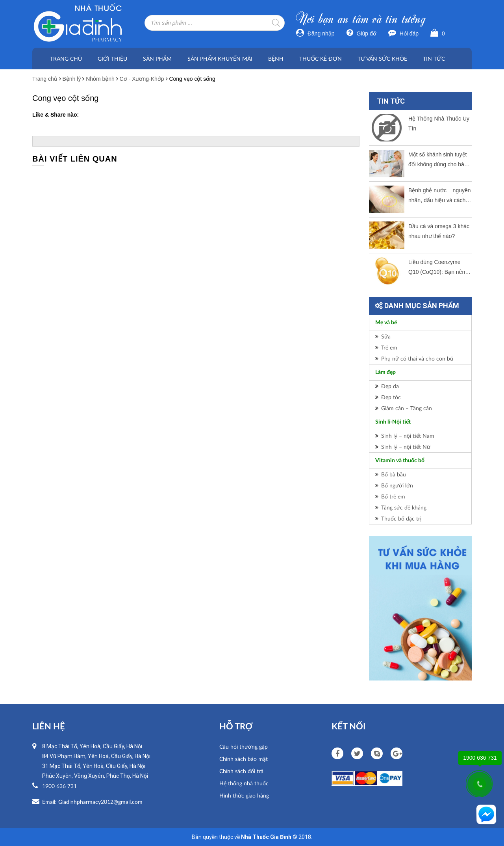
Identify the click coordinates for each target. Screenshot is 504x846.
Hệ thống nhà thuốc (244, 783)
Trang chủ (66, 59)
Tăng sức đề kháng (404, 507)
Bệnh (276, 59)
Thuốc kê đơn (321, 59)
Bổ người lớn (397, 485)
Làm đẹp (385, 372)
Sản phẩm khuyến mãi (220, 59)
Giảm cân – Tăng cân (407, 408)
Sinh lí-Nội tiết (393, 422)
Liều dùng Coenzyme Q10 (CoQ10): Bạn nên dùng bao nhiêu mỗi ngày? (437, 268)
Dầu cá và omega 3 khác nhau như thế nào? (439, 231)
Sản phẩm (157, 59)
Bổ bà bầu (394, 474)
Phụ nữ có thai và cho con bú (417, 358)
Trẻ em (389, 347)
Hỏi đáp (403, 33)
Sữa (386, 336)
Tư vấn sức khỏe (382, 59)
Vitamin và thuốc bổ (400, 461)
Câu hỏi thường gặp (244, 747)
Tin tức (434, 59)
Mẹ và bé (386, 323)
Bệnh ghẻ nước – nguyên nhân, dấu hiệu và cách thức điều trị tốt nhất (440, 196)
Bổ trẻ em (393, 496)
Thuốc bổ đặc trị (401, 518)
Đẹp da (390, 386)
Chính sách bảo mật (244, 759)
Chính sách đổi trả (241, 771)
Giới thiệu (112, 59)
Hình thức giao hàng (244, 795)
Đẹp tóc (391, 397)
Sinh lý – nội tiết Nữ (406, 447)
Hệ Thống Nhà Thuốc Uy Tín (439, 124)
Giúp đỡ (361, 33)
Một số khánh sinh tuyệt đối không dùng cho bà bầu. (438, 160)
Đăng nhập (315, 33)
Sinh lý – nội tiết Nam (408, 436)
